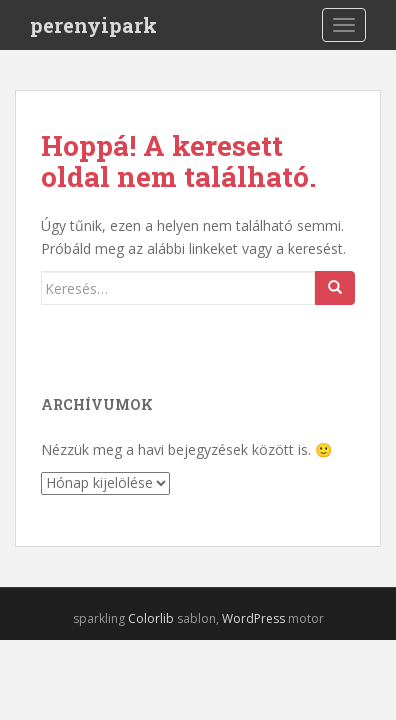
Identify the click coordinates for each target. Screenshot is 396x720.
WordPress (253, 618)
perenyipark (93, 25)
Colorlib (151, 618)
